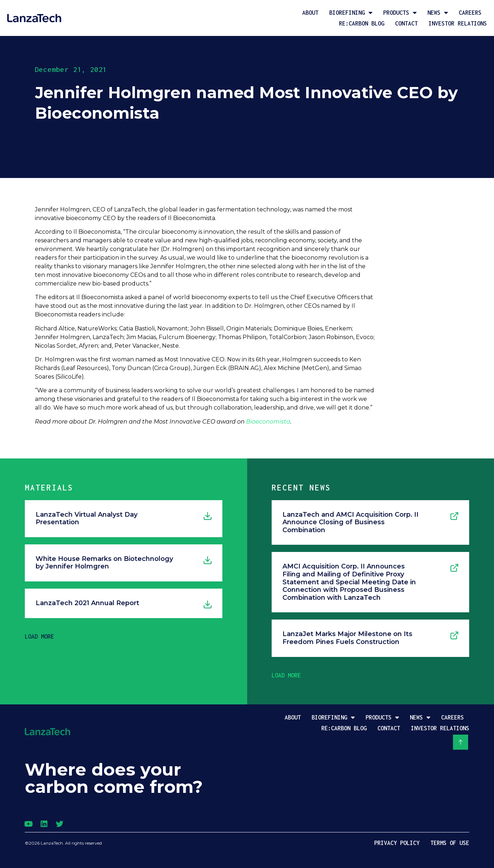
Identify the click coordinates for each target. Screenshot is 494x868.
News (438, 13)
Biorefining (351, 13)
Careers (470, 13)
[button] (39, 636)
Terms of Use (450, 843)
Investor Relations (458, 23)
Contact (406, 23)
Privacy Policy (397, 843)
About (310, 13)
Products (400, 13)
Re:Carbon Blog (362, 23)
